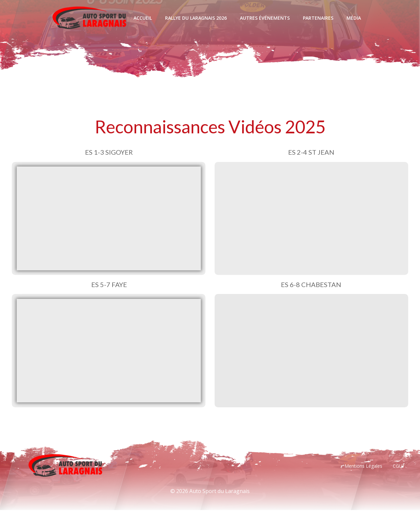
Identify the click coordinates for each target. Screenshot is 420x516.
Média (353, 18)
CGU (397, 471)
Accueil (142, 18)
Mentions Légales (363, 471)
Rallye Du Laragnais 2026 (196, 18)
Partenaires (318, 18)
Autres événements (264, 18)
